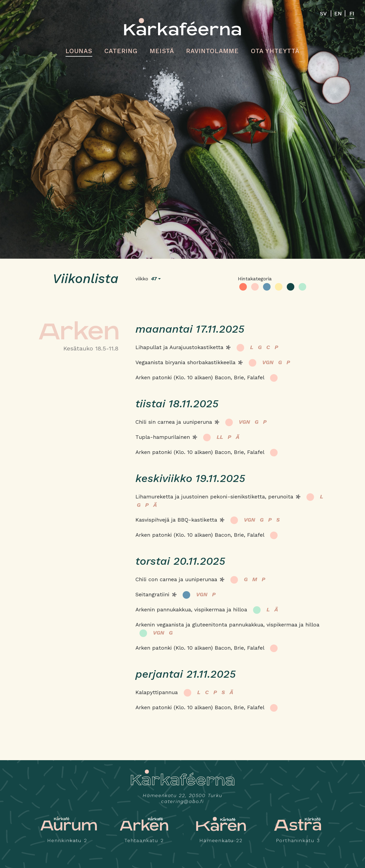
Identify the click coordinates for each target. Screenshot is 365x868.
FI (352, 13)
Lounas (79, 51)
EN (338, 13)
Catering (121, 51)
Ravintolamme (212, 51)
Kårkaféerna (182, 27)
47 (154, 279)
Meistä (162, 51)
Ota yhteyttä (275, 51)
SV (323, 13)
